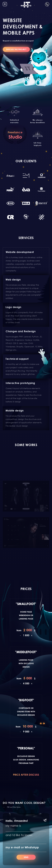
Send (26, 857)
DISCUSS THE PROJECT (16, 49)
